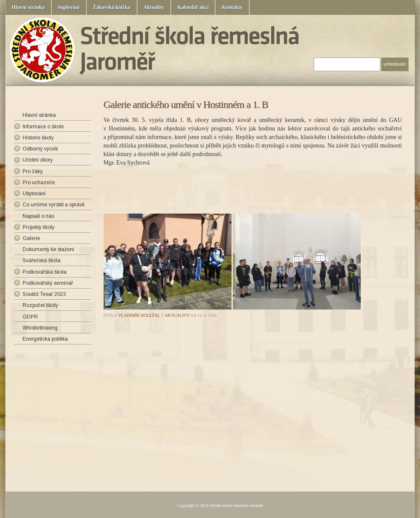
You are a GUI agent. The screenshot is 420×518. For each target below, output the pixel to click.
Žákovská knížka (112, 7)
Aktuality (154, 7)
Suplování (69, 7)
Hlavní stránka (28, 7)
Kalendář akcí (193, 7)
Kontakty (232, 7)
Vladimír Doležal (139, 315)
